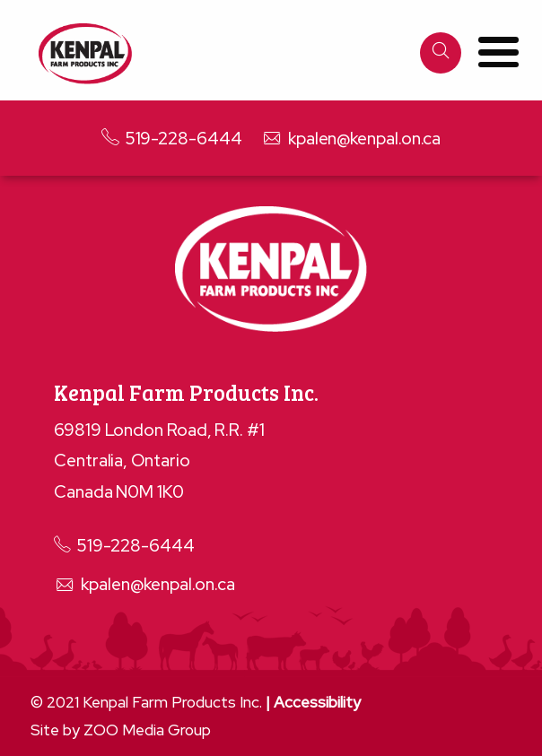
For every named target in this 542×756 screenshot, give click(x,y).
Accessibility (317, 702)
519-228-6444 (172, 139)
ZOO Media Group (147, 730)
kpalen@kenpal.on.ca (351, 139)
